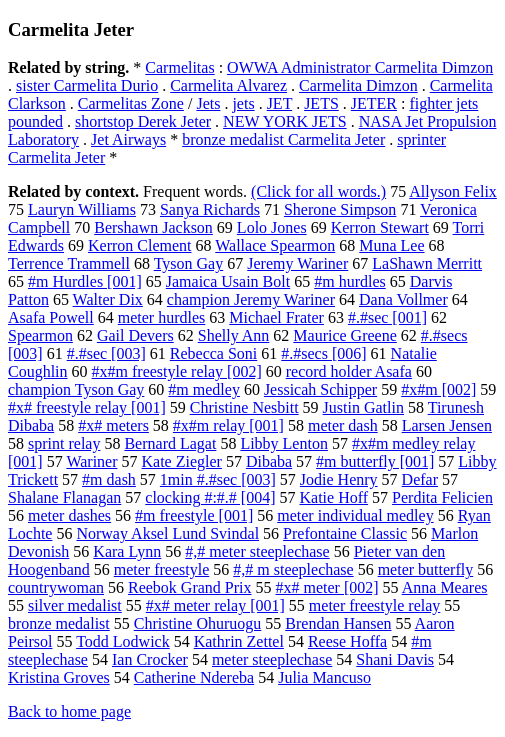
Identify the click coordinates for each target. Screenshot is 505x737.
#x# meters (113, 425)
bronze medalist (59, 623)
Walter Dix (108, 299)
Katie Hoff (334, 497)
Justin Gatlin (363, 407)
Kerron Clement (140, 245)
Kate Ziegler (182, 461)
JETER (374, 103)
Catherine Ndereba (194, 677)
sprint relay (64, 443)
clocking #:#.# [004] (210, 497)
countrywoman (56, 587)
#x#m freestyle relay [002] (177, 371)
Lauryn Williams (82, 209)
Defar (420, 479)
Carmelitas (179, 67)
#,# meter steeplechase (257, 551)
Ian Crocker (150, 659)
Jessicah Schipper (320, 389)
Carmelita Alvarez (228, 85)
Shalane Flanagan (64, 497)
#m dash (109, 479)
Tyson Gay (189, 263)
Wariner (91, 461)
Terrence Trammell (69, 263)
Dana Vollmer (403, 299)
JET (279, 103)
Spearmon (40, 335)
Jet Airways (128, 139)
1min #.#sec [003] (218, 479)
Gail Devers (135, 335)
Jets (208, 103)
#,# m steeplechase (293, 569)
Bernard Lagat (170, 443)
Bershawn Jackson (153, 227)
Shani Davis (395, 659)
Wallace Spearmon (275, 245)
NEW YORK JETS (285, 121)
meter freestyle (162, 569)
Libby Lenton (284, 443)
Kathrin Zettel (239, 641)
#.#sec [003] (106, 353)
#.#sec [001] (387, 317)
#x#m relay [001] (228, 425)
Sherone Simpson (340, 209)
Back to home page (69, 711)
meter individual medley (355, 515)
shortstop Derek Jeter (143, 121)
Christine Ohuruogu (198, 623)
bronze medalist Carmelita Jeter (283, 139)
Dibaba (269, 461)
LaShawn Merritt (427, 263)
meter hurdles (162, 317)
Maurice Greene (345, 335)
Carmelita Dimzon (358, 85)
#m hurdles (350, 281)
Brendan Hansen (338, 623)
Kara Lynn (127, 551)
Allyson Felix (453, 191)
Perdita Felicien (442, 497)
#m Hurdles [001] (85, 281)
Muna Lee (391, 245)
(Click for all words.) (318, 191)
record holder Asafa (349, 371)
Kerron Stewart (380, 227)
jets (243, 103)
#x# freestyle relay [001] (87, 407)
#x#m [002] (438, 389)
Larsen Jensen (447, 425)
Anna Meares (445, 587)
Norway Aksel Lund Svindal (167, 533)
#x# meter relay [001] (215, 605)
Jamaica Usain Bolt (228, 281)
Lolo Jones (272, 227)
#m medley (204, 389)
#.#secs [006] (323, 353)
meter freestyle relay (374, 605)
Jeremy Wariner (297, 263)
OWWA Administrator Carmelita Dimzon (360, 67)
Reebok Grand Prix (190, 587)
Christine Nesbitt (244, 407)
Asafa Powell (51, 317)
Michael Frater (276, 317)
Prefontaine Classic (345, 533)
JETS (321, 103)
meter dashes (69, 515)
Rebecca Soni (214, 353)
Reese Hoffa (347, 641)
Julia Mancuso (324, 677)
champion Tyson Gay (76, 389)
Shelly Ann (234, 335)
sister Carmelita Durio (87, 85)
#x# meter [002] (327, 587)
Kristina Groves (59, 677)
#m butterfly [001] (375, 461)
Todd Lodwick (123, 641)
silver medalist (75, 605)
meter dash (343, 425)
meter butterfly (426, 569)
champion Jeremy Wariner (251, 299)
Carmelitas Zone (131, 103)
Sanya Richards (210, 209)
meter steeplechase (272, 659)
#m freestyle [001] (194, 515)
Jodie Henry (339, 479)
